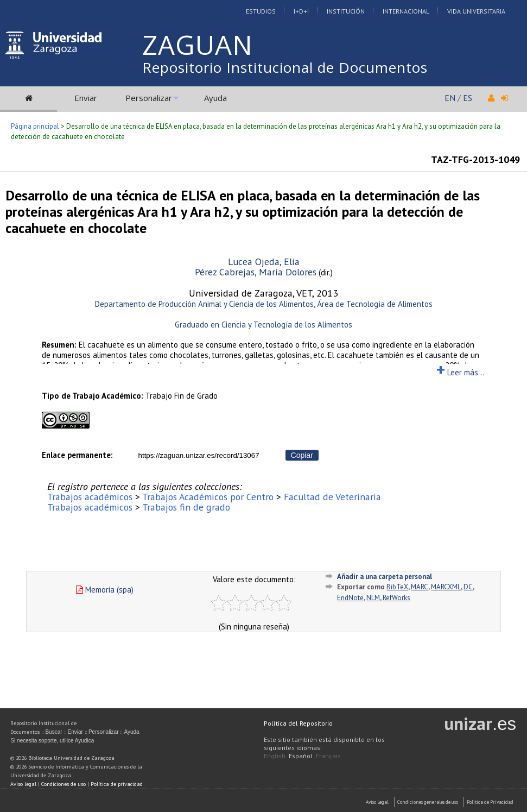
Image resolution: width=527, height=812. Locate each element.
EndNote (350, 598)
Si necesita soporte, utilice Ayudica (52, 741)
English (275, 756)
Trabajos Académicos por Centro (208, 497)
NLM (373, 598)
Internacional (406, 11)
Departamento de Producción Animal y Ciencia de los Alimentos (204, 304)
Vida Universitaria (476, 11)
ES (468, 98)
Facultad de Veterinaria (332, 497)
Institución (346, 11)
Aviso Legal (377, 802)
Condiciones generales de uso (428, 802)
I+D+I (301, 11)
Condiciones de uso (64, 784)
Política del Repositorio (298, 723)
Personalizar (149, 98)
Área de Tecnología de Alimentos (375, 304)
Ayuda (215, 98)
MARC (420, 587)
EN (450, 98)
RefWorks (396, 598)
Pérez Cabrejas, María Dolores (256, 272)
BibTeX (397, 587)
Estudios (261, 11)
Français (328, 756)
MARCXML (446, 587)
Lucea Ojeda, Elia (264, 262)
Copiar (302, 455)
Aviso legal (23, 784)
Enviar (86, 98)
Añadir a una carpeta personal (385, 577)
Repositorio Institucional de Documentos (285, 67)
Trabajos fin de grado (186, 507)
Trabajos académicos (90, 497)
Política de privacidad (117, 784)
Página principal (35, 126)
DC (468, 587)
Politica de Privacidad (490, 802)
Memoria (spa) (105, 590)
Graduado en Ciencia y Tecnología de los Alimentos (263, 325)
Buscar (53, 732)
